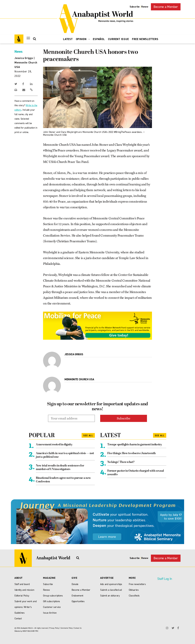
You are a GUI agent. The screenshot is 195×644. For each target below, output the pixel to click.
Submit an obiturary (110, 596)
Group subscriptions (53, 596)
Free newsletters (137, 584)
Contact (18, 619)
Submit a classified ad (111, 590)
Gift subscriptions (52, 601)
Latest (68, 39)
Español (99, 39)
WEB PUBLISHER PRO (30, 631)
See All (88, 436)
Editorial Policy (22, 596)
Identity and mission (24, 590)
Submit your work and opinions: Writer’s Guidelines (25, 607)
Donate (75, 584)
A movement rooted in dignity (54, 445)
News (18, 51)
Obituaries (134, 590)
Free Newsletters (145, 39)
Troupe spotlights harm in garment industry (135, 445)
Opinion (83, 39)
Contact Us (78, 628)
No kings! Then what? (121, 462)
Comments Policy (67, 628)
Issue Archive (50, 613)
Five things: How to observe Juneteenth (132, 453)
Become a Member (166, 7)
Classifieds (134, 596)
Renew (145, 7)
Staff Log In (165, 579)
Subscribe (135, 7)
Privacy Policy (54, 628)
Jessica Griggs (24, 58)
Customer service (52, 607)
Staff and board (22, 584)
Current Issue (118, 39)
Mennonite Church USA (79, 379)
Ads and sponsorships (111, 584)
